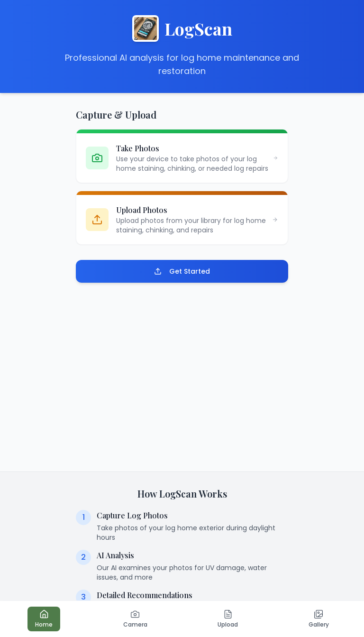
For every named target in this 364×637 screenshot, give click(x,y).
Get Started (182, 271)
